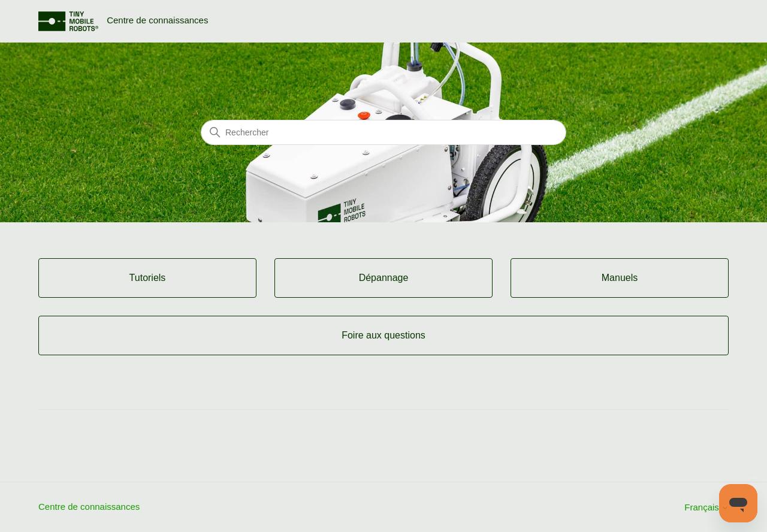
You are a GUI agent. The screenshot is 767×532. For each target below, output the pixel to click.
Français (706, 507)
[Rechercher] (383, 132)
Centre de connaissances (89, 507)
